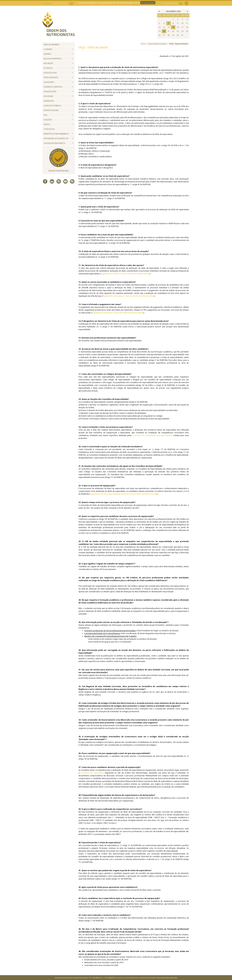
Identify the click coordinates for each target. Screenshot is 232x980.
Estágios (48, 68)
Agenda (47, 54)
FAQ (45, 115)
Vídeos (47, 124)
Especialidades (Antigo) (157, 44)
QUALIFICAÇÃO (50, 91)
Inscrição (48, 63)
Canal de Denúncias (132, 978)
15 (173, 27)
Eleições (48, 120)
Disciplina (48, 96)
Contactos (49, 129)
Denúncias (49, 101)
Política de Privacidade (148, 978)
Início (143, 44)
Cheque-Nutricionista (54, 143)
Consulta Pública (52, 106)
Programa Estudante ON (56, 138)
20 (164, 31)
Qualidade (49, 82)
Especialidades (51, 77)
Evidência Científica (53, 87)
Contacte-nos (120, 978)
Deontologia (50, 73)
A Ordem (48, 49)
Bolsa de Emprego (53, 59)
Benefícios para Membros (56, 134)
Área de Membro (52, 44)
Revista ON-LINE (51, 110)
